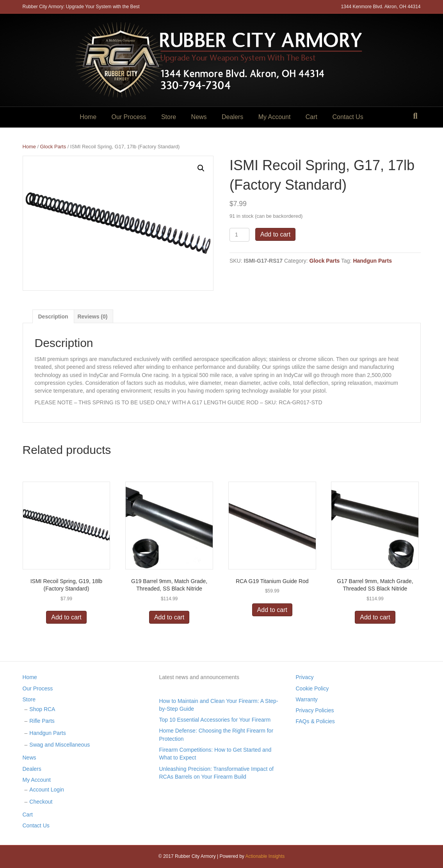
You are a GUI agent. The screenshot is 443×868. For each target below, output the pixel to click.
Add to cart (275, 234)
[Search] (415, 116)
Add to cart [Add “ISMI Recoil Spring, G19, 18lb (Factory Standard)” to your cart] (66, 617)
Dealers (232, 117)
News (199, 117)
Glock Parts (53, 147)
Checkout (41, 802)
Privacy (305, 677)
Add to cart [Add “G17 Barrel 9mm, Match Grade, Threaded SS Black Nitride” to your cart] (375, 617)
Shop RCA (42, 709)
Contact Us (348, 117)
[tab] (53, 316)
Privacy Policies (315, 710)
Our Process (129, 117)
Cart (311, 117)
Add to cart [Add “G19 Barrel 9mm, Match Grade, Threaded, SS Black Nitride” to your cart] (169, 617)
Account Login (47, 790)
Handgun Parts (372, 261)
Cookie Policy (312, 688)
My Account (275, 117)
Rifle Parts (42, 721)
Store (169, 117)
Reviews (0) (92, 317)
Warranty (307, 699)
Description (53, 317)
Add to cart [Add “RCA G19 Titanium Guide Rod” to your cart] (272, 610)
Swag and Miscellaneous (60, 745)
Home (88, 117)
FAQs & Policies (315, 721)
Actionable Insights (265, 856)
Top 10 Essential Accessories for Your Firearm (215, 720)
